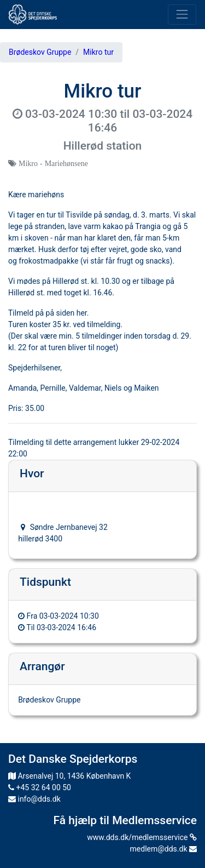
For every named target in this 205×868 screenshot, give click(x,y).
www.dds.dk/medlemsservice (142, 837)
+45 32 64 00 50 (40, 787)
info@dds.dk (34, 799)
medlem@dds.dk (163, 849)
